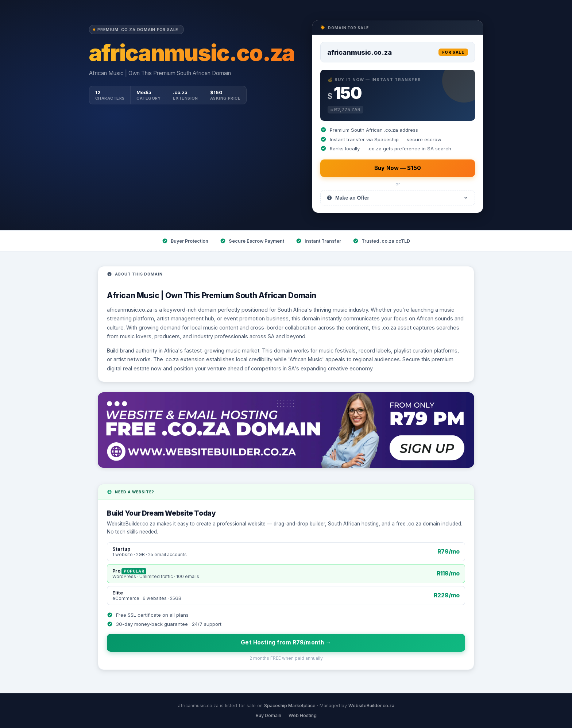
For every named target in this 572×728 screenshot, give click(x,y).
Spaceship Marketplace (290, 706)
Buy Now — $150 (398, 168)
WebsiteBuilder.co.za (371, 706)
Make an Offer (398, 198)
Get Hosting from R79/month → (286, 642)
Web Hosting (303, 715)
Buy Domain (268, 715)
